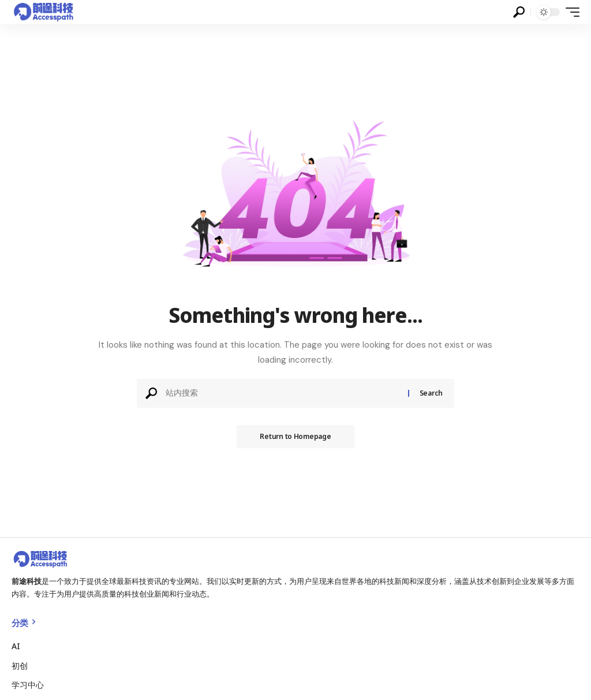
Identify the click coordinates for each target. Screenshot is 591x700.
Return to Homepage (295, 436)
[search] (519, 12)
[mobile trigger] (570, 12)
